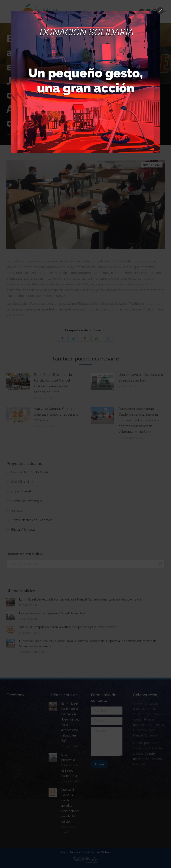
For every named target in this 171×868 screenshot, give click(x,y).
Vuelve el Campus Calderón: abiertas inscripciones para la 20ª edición (56, 415)
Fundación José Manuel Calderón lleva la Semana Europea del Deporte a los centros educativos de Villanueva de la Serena (139, 420)
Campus (17, 511)
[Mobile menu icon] (164, 12)
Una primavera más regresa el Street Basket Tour (141, 378)
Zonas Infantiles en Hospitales (32, 520)
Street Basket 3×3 (23, 482)
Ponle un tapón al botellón (30, 472)
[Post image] (18, 382)
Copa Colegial (21, 491)
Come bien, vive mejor (27, 501)
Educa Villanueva (23, 530)
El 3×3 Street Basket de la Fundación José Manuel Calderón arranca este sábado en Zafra (53, 383)
